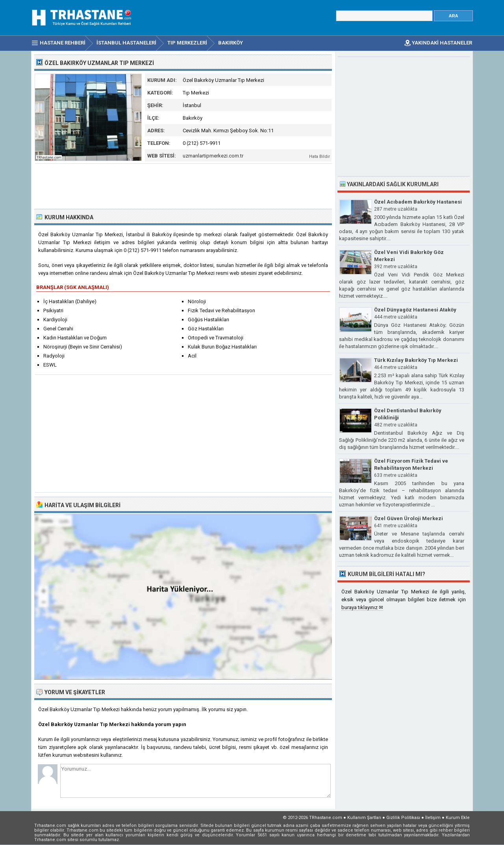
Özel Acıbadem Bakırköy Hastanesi (418, 202)
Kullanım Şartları (364, 818)
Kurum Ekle (458, 818)
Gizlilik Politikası (403, 818)
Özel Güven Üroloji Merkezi (409, 518)
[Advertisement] (183, 185)
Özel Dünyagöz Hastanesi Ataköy (415, 310)
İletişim (433, 818)
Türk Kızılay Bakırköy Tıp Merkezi (416, 360)
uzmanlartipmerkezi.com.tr (213, 156)
